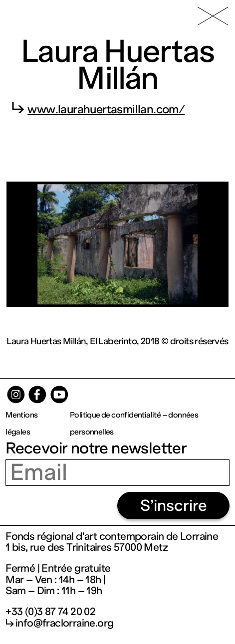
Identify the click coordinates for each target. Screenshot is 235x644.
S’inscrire (174, 506)
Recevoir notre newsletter (96, 448)
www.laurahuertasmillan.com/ (106, 109)
